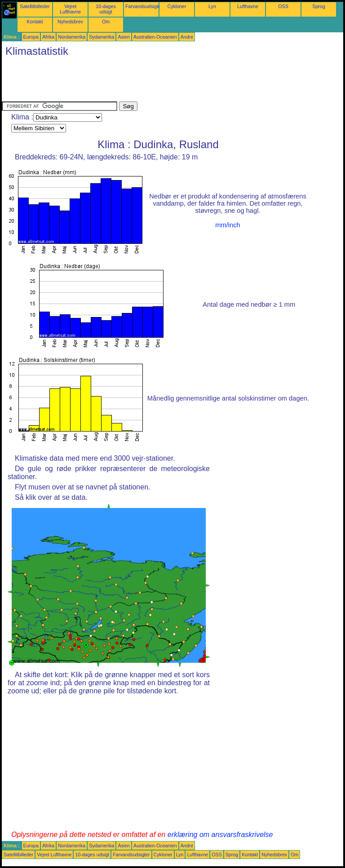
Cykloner (177, 6)
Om (106, 22)
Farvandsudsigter (144, 6)
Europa (31, 37)
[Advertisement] (165, 81)
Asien (124, 37)
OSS (283, 6)
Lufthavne (248, 6)
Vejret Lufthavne (70, 9)
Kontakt (35, 22)
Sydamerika (102, 37)
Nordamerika (72, 37)
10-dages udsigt (106, 9)
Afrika (48, 37)
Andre (187, 37)
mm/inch (228, 225)
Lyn (212, 6)
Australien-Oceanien (155, 37)
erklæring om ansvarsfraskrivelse (220, 835)
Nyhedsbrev (70, 22)
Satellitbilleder (35, 6)
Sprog (318, 6)
